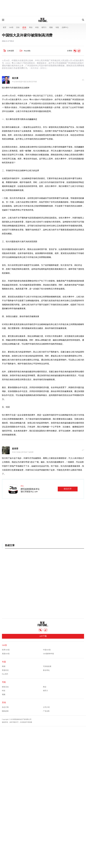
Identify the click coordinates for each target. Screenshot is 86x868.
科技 (37, 27)
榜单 (24, 28)
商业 (31, 27)
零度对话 (5, 670)
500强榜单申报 (48, 654)
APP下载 (43, 636)
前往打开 (68, 489)
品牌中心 (65, 27)
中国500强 (47, 650)
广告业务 (46, 711)
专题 (57, 27)
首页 (5, 27)
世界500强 (6, 650)
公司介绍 (46, 707)
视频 (51, 27)
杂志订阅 (5, 707)
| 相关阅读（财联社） (39, 68)
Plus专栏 (5, 674)
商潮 (4, 666)
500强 (11, 27)
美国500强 (6, 654)
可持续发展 (47, 666)
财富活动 (5, 687)
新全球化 (46, 670)
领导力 (44, 27)
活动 (18, 27)
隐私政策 (5, 711)
